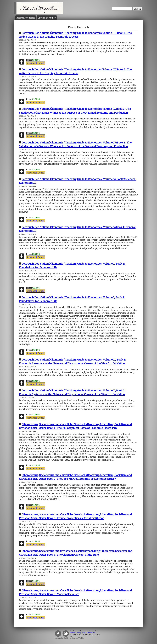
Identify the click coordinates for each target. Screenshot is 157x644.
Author (47, 18)
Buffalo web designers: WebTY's (74, 638)
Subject (26, 18)
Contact (73, 633)
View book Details (36, 63)
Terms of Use (91, 633)
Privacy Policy (81, 633)
